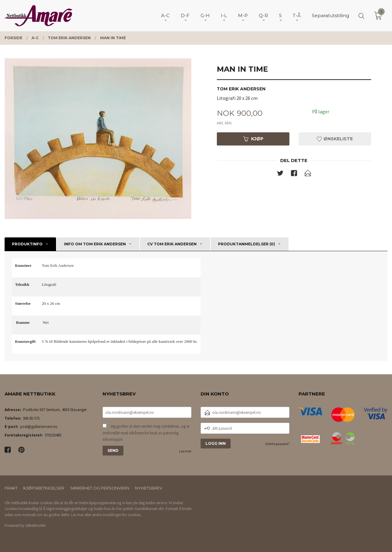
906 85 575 (31, 418)
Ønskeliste (335, 139)
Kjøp (253, 139)
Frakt (11, 488)
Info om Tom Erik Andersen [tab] (95, 244)
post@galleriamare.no (39, 427)
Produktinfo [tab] (27, 244)
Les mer (185, 451)
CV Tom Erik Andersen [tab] (172, 244)
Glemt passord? (277, 444)
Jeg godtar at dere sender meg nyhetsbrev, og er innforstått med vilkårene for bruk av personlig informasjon (146, 433)
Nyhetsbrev (149, 488)
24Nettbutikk (35, 526)
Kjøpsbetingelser (44, 488)
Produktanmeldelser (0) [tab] (247, 244)
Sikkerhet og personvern (100, 488)
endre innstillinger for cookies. (117, 515)
